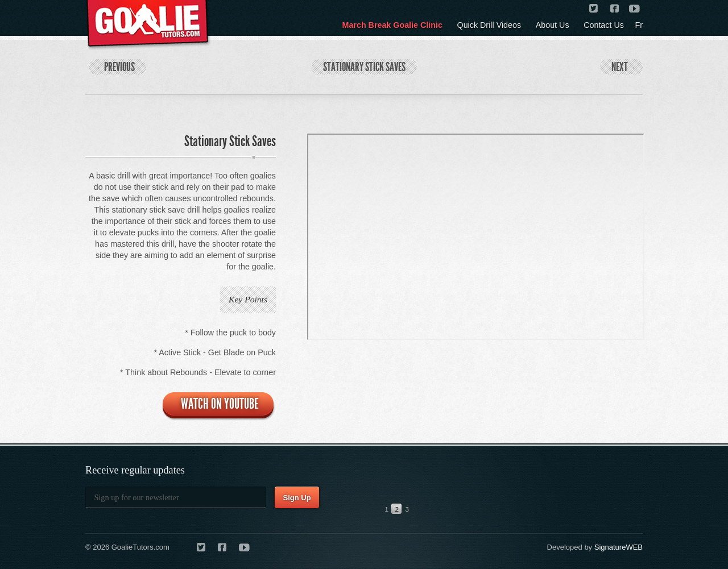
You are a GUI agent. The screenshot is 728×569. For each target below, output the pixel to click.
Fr (639, 25)
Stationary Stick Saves (364, 67)
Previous (116, 67)
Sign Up (297, 498)
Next (623, 67)
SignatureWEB (619, 547)
